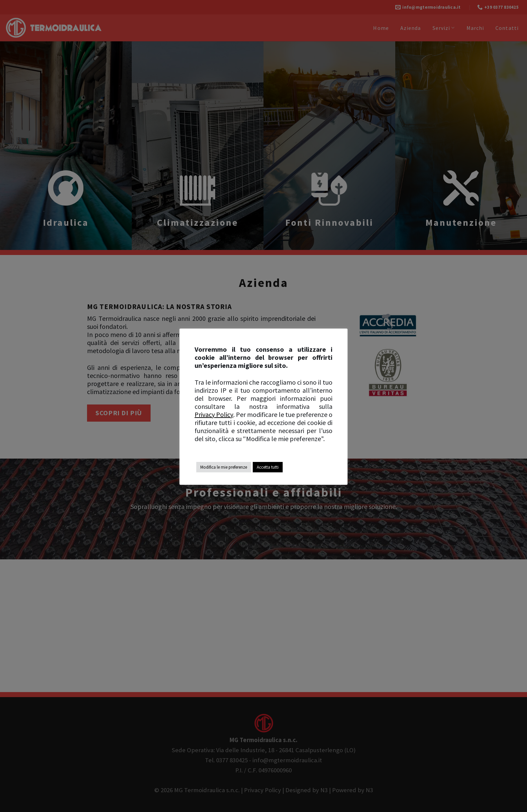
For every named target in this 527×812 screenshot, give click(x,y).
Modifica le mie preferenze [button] (224, 467)
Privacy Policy (214, 415)
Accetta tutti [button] (268, 467)
